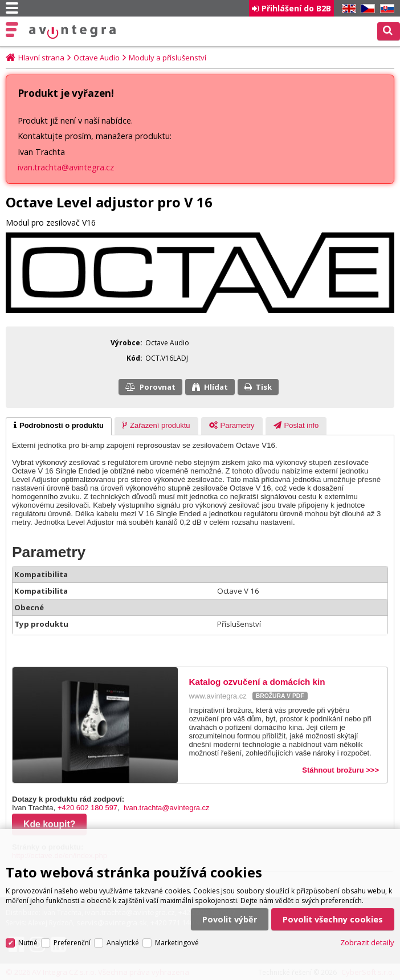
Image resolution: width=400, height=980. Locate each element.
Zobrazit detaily (367, 937)
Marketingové (177, 936)
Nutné (28, 936)
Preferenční (72, 936)
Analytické (123, 936)
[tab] (59, 426)
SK (385, 9)
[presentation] (59, 426)
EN (347, 9)
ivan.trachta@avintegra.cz (66, 167)
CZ (366, 9)
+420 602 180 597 (87, 808)
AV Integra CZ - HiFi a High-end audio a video (72, 32)
